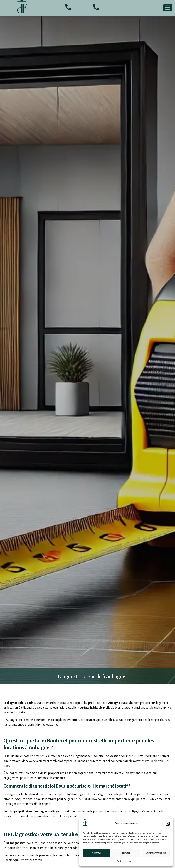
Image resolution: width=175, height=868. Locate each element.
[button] (168, 824)
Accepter (97, 853)
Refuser (126, 853)
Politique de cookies (124, 861)
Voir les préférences (156, 853)
